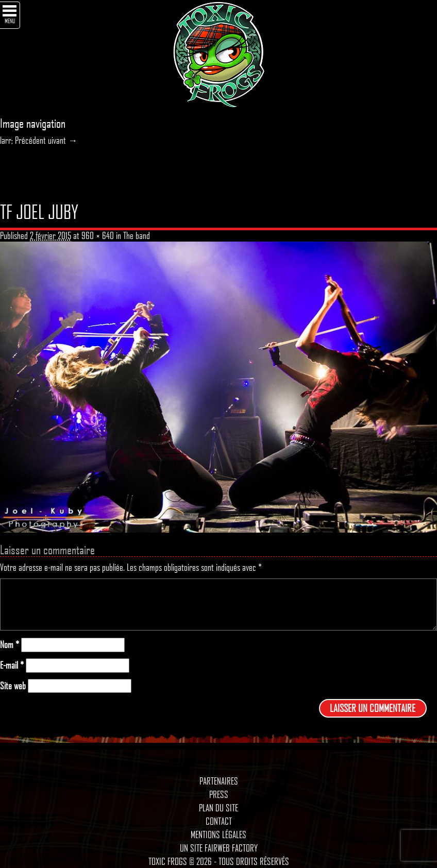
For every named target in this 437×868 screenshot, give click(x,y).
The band (137, 235)
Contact (219, 821)
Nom (10, 645)
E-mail (12, 665)
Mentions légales (218, 835)
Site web (13, 686)
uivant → (63, 140)
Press (219, 794)
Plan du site (218, 808)
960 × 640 (98, 235)
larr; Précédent (23, 140)
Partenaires (219, 781)
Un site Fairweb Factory (219, 848)
